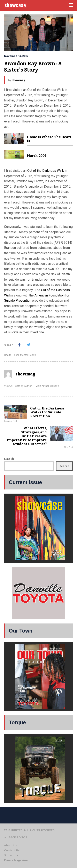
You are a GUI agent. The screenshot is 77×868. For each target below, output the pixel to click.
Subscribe (11, 855)
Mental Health (28, 355)
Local (16, 355)
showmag (19, 80)
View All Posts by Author (18, 386)
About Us (10, 845)
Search (9, 459)
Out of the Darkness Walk (46, 171)
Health (8, 355)
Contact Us (12, 850)
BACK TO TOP (16, 837)
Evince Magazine (16, 860)
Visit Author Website (47, 386)
